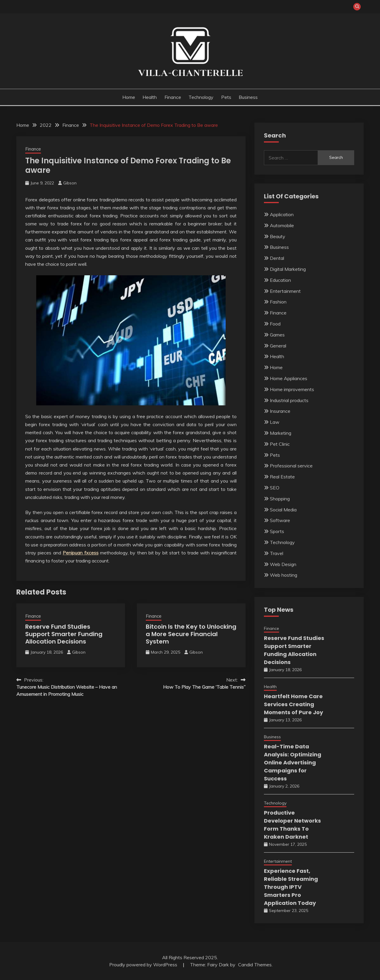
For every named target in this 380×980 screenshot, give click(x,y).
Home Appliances (289, 378)
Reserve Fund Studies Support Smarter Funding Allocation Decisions (64, 634)
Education (280, 280)
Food (275, 324)
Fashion (278, 302)
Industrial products (289, 400)
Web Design (283, 564)
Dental (277, 258)
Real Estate (282, 477)
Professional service (291, 466)
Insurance (280, 411)
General (278, 346)
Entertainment (285, 291)
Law (275, 422)
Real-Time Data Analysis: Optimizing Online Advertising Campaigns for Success (293, 762)
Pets (226, 97)
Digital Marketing (288, 269)
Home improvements (292, 389)
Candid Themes (255, 965)
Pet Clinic (280, 444)
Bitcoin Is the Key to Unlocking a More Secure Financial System (191, 634)
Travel (277, 553)
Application (282, 214)
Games (277, 335)
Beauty (278, 236)
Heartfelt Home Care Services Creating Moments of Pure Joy (293, 704)
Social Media (283, 510)
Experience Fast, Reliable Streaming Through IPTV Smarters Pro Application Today (291, 887)
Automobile (282, 225)
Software (280, 520)
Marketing (281, 433)
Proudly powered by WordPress (144, 965)
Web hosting (284, 575)
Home (129, 97)
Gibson (70, 183)
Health (150, 97)
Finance (173, 97)
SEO (275, 488)
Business (248, 97)
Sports (277, 531)
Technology (201, 97)
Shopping (280, 499)
